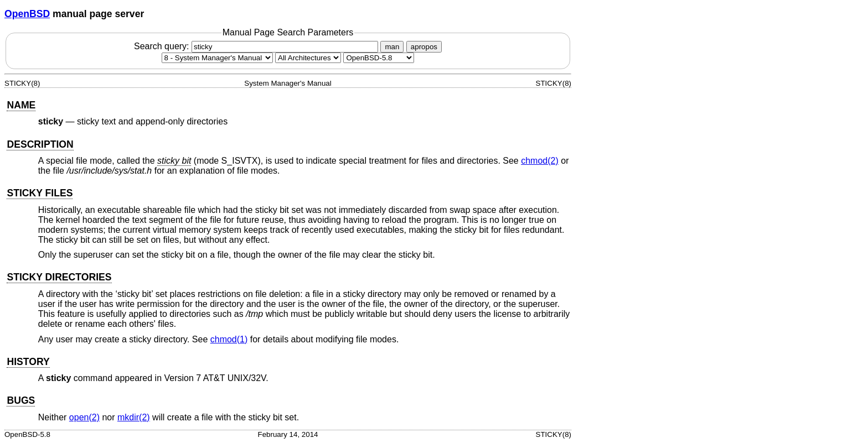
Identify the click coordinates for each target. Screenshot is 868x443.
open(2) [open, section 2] (84, 417)
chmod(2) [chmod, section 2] (540, 161)
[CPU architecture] (308, 58)
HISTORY (28, 362)
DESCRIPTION (40, 144)
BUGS (21, 400)
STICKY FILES (40, 193)
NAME (21, 105)
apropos (424, 47)
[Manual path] (379, 58)
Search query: (257, 46)
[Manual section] (217, 58)
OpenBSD (27, 14)
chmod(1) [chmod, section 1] (229, 339)
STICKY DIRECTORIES (59, 277)
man (392, 47)
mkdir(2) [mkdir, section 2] (134, 417)
